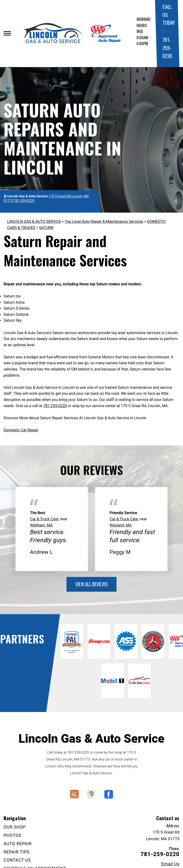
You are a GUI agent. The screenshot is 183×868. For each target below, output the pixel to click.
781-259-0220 (167, 48)
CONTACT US (17, 860)
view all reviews (91, 584)
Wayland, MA (121, 525)
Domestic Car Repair (21, 430)
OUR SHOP (15, 827)
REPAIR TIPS (17, 852)
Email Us (170, 864)
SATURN (46, 228)
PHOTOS (12, 835)
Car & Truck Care (44, 519)
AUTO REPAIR (18, 844)
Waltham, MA (41, 525)
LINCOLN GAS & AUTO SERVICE (34, 222)
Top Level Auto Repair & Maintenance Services (104, 222)
